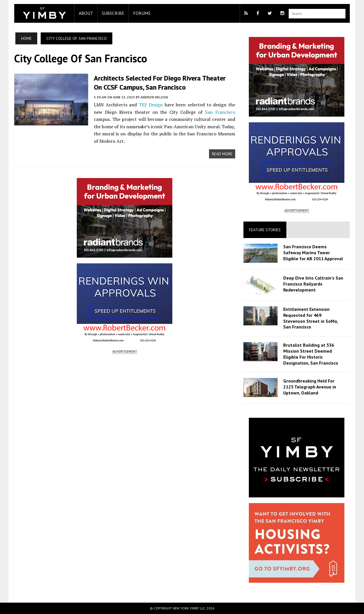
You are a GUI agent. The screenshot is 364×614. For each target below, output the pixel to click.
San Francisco (220, 112)
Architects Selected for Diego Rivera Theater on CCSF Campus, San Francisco (160, 82)
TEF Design (151, 105)
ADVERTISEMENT (125, 351)
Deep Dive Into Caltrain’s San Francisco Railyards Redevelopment (313, 284)
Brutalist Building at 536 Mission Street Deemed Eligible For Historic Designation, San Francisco (311, 354)
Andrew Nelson (154, 97)
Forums (142, 13)
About (86, 13)
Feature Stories (265, 230)
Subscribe (113, 13)
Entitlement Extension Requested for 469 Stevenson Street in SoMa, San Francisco (311, 318)
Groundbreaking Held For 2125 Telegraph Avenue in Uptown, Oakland (310, 387)
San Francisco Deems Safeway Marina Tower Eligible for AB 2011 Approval (313, 253)
